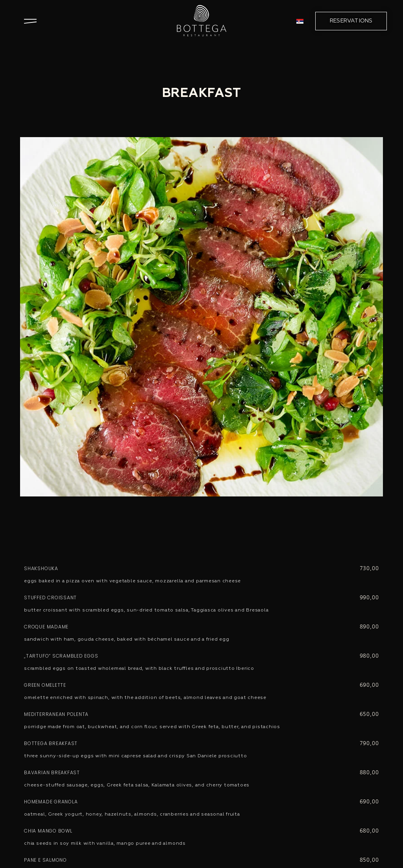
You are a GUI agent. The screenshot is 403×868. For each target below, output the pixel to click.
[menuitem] (300, 21)
